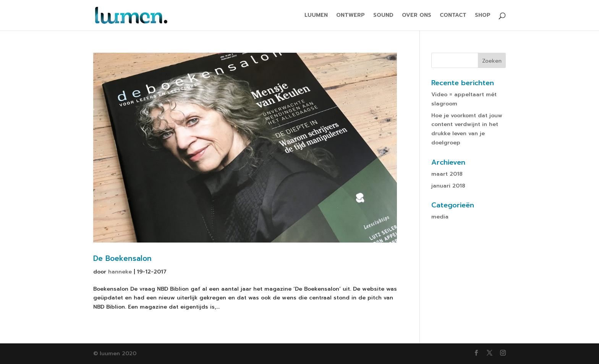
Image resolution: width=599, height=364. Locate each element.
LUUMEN (316, 16)
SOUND (383, 16)
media (440, 217)
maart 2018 (447, 174)
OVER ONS (417, 16)
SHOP (483, 16)
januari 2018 (448, 186)
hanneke (120, 272)
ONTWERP (350, 16)
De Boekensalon (122, 258)
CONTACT (453, 16)
